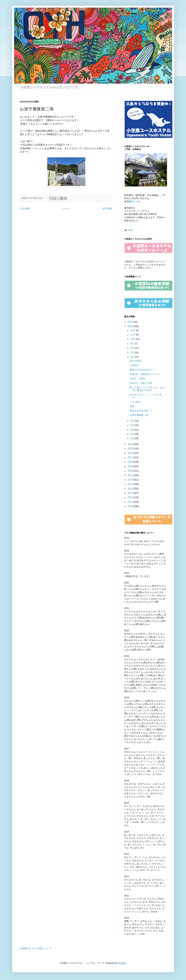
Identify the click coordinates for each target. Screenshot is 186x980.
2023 (130, 449)
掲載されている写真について (37, 948)
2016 (130, 480)
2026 (130, 322)
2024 (130, 444)
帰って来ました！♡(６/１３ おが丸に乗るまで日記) (147, 389)
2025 (130, 326)
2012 (130, 497)
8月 (132, 348)
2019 (130, 466)
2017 (130, 475)
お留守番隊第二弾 (139, 415)
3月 (132, 430)
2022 (130, 453)
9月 (132, 344)
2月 (132, 434)
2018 (130, 471)
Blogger (122, 963)
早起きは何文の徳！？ (141, 411)
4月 (132, 425)
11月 (133, 335)
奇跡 (132, 406)
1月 (132, 438)
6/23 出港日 (136, 361)
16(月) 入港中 (137, 379)
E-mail (130, 230)
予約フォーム (133, 201)
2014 (130, 489)
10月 (133, 339)
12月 (133, 330)
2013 (130, 493)
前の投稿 (107, 209)
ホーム (66, 209)
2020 (130, 462)
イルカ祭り (135, 402)
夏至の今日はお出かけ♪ (142, 370)
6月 (132, 357)
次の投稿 (25, 209)
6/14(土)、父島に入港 (141, 383)
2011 (130, 502)
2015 (130, 484)
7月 (132, 353)
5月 (132, 421)
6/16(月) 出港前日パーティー (145, 374)
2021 (130, 457)
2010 (130, 506)
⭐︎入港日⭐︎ (134, 365)
